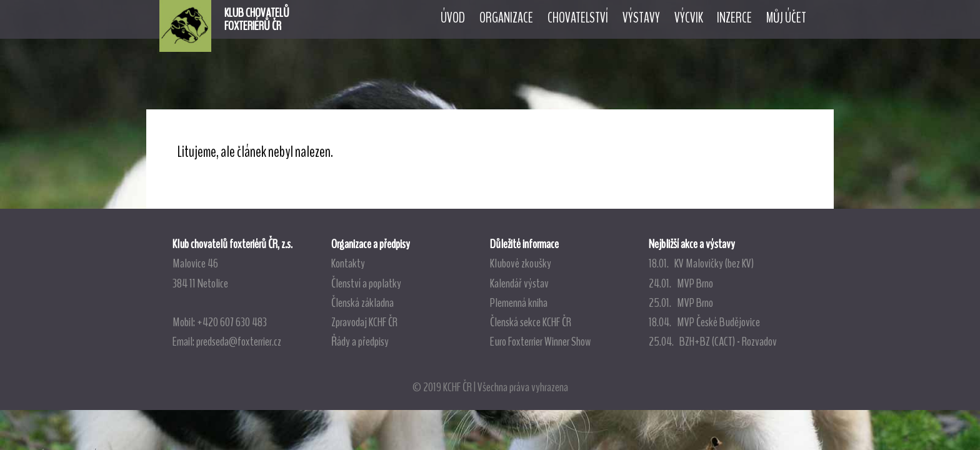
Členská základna (362, 302)
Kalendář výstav (519, 283)
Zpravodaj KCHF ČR (364, 322)
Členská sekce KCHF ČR (531, 322)
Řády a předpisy (360, 341)
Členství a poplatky (366, 283)
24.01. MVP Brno (681, 283)
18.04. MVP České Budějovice (704, 322)
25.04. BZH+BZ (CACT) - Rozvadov (713, 341)
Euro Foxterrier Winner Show (540, 341)
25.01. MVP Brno (681, 302)
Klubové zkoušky (521, 263)
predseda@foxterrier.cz (239, 341)
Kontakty (348, 263)
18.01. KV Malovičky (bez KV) (701, 263)
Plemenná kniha (519, 302)
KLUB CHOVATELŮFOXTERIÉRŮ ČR (257, 19)
